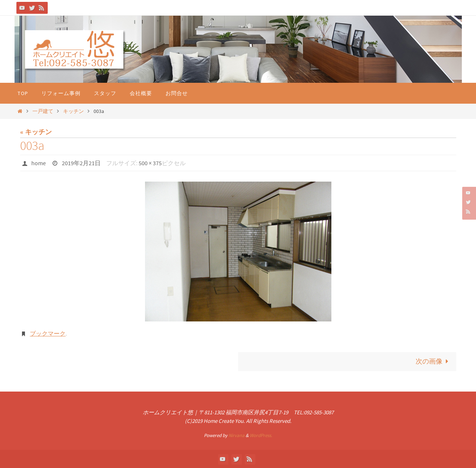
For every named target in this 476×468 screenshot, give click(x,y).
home (39, 163)
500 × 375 (150, 163)
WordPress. (261, 435)
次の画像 (434, 361)
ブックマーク (48, 333)
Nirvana (237, 435)
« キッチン (36, 132)
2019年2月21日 (81, 163)
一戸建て (43, 111)
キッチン (73, 111)
